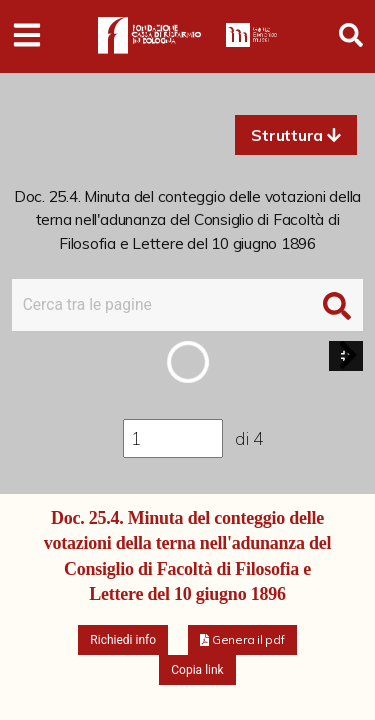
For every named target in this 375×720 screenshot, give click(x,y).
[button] (296, 135)
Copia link (197, 670)
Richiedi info (123, 640)
